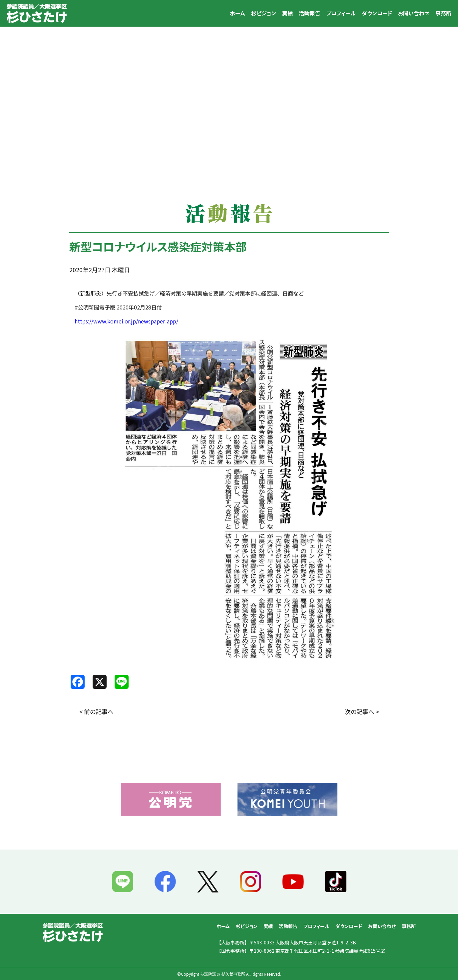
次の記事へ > (362, 711)
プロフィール (341, 13)
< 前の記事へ (96, 711)
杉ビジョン (264, 13)
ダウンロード (377, 13)
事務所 (443, 13)
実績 (287, 13)
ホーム (237, 13)
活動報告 (309, 13)
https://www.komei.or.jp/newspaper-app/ (126, 321)
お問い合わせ (414, 13)
